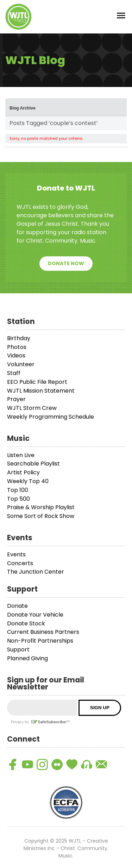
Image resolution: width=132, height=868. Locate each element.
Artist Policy (23, 472)
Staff (14, 373)
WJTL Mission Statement (41, 391)
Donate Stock (26, 623)
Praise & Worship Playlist (41, 507)
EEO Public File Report (37, 382)
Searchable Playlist (33, 464)
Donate (17, 606)
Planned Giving (27, 658)
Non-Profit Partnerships (40, 641)
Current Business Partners (43, 632)
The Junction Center (36, 572)
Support (18, 650)
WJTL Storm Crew (32, 408)
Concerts (20, 563)
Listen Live (21, 455)
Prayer (16, 399)
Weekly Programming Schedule (51, 417)
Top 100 (18, 490)
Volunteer (21, 364)
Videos (16, 355)
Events (16, 554)
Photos (17, 347)
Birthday (19, 338)
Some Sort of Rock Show (41, 516)
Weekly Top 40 (28, 481)
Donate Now (66, 263)
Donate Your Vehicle (35, 615)
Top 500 (18, 499)
